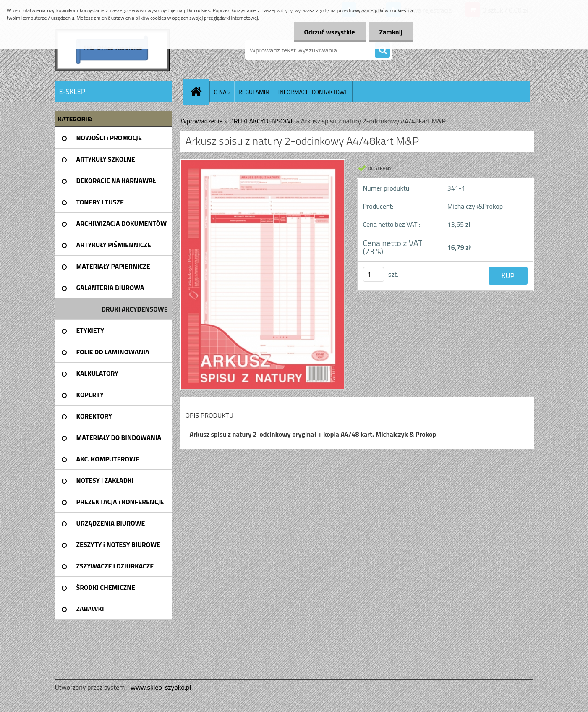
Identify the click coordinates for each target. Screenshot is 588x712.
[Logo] (113, 50)
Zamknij (391, 32)
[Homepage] (200, 92)
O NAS (222, 92)
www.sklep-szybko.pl (161, 687)
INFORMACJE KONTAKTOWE (313, 92)
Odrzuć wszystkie (330, 32)
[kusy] (374, 274)
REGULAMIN (254, 92)
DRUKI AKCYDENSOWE (262, 121)
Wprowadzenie (202, 121)
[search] (382, 50)
